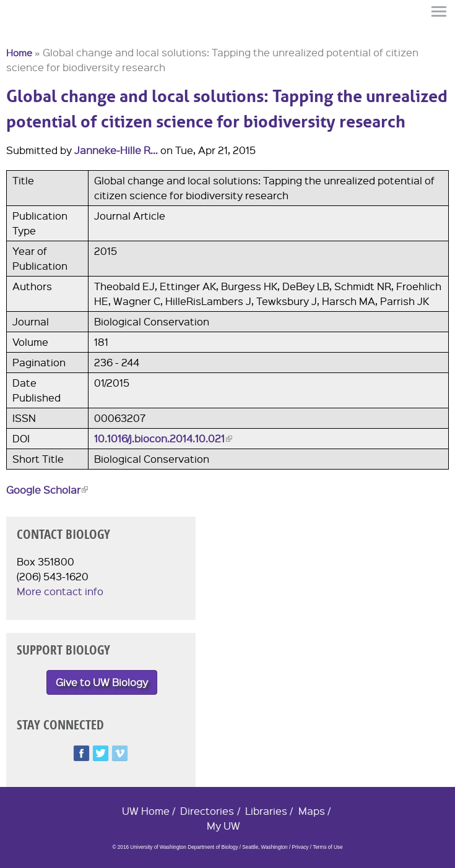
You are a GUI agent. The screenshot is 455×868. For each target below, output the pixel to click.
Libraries (266, 811)
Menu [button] (440, 11)
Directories (207, 811)
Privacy (300, 847)
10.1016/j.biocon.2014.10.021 (163, 438)
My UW (223, 826)
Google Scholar (47, 490)
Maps (312, 811)
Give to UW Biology (102, 682)
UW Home (146, 811)
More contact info (60, 591)
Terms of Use (327, 847)
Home (19, 53)
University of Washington (28, 33)
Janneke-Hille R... (116, 150)
